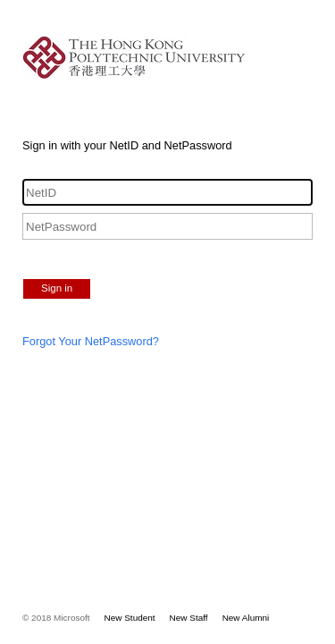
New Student (130, 618)
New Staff (189, 618)
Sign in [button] (57, 288)
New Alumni (246, 618)
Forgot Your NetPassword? (91, 341)
